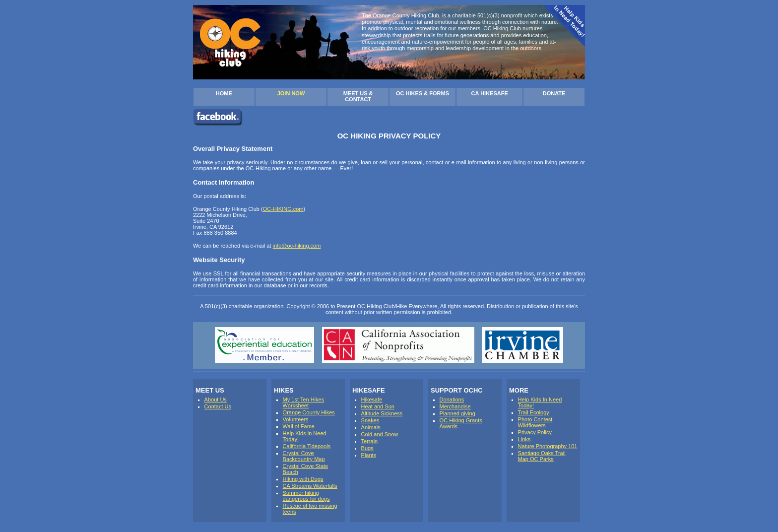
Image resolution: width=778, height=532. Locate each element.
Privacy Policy (535, 432)
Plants (369, 455)
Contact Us (218, 406)
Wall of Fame (299, 426)
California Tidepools (307, 446)
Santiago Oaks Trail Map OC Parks (542, 456)
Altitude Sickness (382, 413)
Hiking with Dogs (303, 479)
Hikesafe (372, 399)
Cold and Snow (380, 434)
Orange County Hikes (309, 412)
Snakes (370, 420)
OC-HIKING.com (283, 209)
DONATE (554, 93)
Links (524, 439)
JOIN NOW (291, 93)
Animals (371, 427)
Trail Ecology (534, 412)
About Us (216, 399)
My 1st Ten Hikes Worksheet (304, 402)
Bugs (367, 448)
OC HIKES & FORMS (422, 93)
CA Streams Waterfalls (310, 486)
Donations (452, 399)
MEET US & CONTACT (358, 96)
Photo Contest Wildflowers (535, 422)
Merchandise (455, 406)
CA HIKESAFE (490, 93)
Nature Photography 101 (548, 446)
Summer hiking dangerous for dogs (306, 496)
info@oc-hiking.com (297, 246)
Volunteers (296, 419)
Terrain (370, 441)
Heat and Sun (378, 406)
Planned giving (457, 413)
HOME (224, 93)
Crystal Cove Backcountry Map (304, 456)
